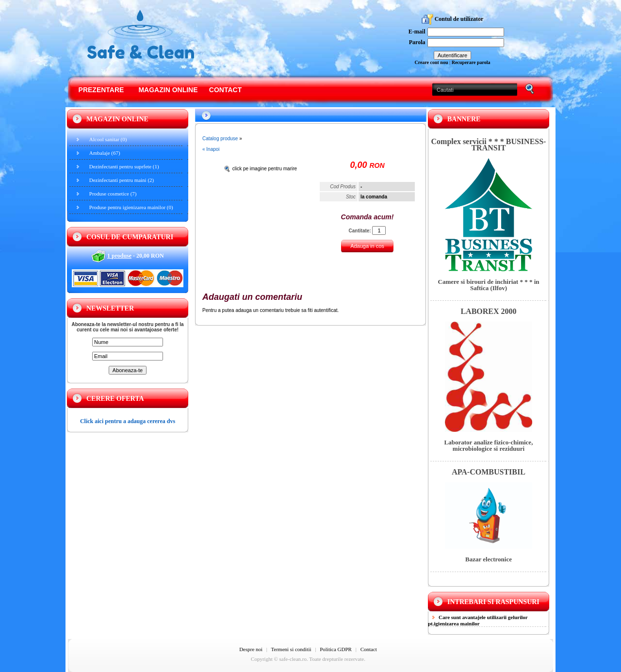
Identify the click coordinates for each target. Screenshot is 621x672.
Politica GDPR (336, 649)
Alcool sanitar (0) (108, 139)
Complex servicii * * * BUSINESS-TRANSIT (489, 145)
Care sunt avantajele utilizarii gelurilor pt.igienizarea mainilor (478, 620)
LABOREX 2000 (488, 311)
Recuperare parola (471, 62)
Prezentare (101, 90)
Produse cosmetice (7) (113, 194)
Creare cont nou (431, 62)
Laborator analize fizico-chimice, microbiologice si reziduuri (489, 445)
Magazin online (168, 90)
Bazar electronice (489, 559)
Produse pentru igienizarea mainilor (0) (131, 207)
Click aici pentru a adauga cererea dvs (128, 421)
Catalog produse (220, 139)
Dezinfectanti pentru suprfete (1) (124, 166)
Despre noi (251, 649)
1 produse (119, 256)
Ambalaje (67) (105, 153)
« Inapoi (211, 149)
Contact (225, 90)
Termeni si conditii (291, 649)
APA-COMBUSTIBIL (489, 472)
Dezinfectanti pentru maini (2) (122, 180)
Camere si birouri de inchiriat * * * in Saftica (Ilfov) (489, 285)
